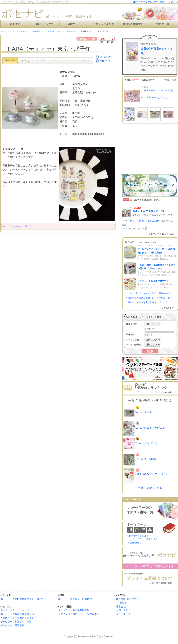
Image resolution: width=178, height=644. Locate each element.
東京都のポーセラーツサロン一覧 (62, 31)
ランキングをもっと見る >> (162, 234)
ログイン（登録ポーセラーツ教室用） (79, 614)
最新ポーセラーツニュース (15, 610)
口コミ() (25, 61)
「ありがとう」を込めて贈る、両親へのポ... (150, 293)
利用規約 (121, 603)
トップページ (6, 31)
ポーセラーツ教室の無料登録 (74, 610)
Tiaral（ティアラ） (147, 443)
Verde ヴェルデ (145, 412)
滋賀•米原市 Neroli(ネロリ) (156, 51)
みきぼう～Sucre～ (147, 459)
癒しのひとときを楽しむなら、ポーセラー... (150, 302)
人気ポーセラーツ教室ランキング (18, 618)
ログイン (173, 2)
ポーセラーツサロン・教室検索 (75, 599)
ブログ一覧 (163, 24)
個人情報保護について (128, 599)
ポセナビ (15, 24)
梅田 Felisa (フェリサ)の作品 (158, 90)
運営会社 (121, 607)
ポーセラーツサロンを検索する (30, 31)
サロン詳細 (10, 61)
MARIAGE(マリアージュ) (151, 474)
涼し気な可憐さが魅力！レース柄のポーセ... (150, 298)
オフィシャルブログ (19, 226)
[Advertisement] (44, 240)
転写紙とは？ (135, 543)
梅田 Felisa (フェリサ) (157, 98)
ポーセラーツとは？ (138, 536)
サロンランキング (104, 24)
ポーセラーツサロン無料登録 (149, 2)
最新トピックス (45, 24)
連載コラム (74, 24)
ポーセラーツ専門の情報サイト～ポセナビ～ (24, 599)
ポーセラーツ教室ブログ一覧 (16, 622)
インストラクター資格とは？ (143, 539)
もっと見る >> (168, 308)
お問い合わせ (123, 610)
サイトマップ (123, 614)
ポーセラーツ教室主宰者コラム (17, 614)
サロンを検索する (133, 24)
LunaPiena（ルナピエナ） (152, 428)
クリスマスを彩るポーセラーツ (153, 281)
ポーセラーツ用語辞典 (12, 625)
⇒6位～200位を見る (150, 488)
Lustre (128, 228)
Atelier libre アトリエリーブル (149, 211)
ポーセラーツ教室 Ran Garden (142, 221)
